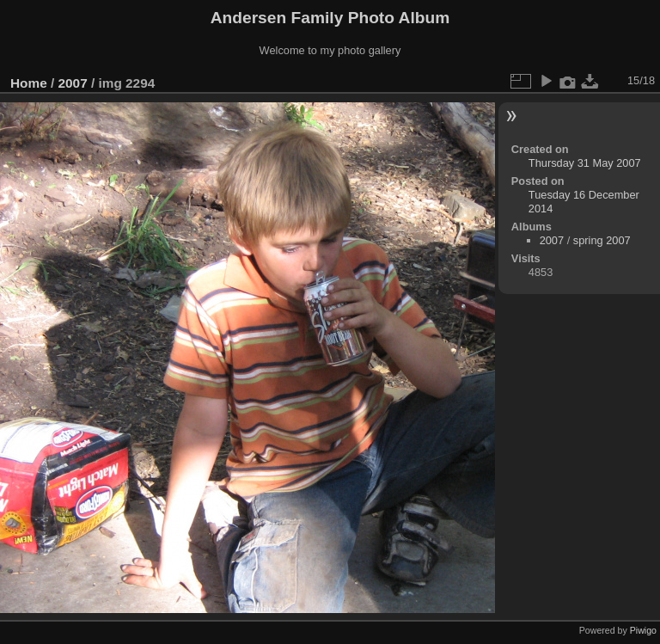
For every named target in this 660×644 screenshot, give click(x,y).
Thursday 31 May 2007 (585, 163)
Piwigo (643, 630)
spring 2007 (602, 240)
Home (29, 83)
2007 (73, 83)
